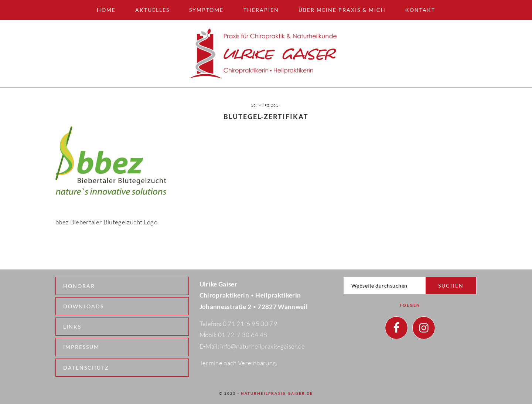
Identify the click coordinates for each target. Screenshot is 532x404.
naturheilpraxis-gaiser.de (277, 393)
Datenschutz (86, 368)
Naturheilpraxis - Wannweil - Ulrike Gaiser (266, 54)
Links (72, 327)
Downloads (83, 306)
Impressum (81, 347)
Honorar (79, 286)
